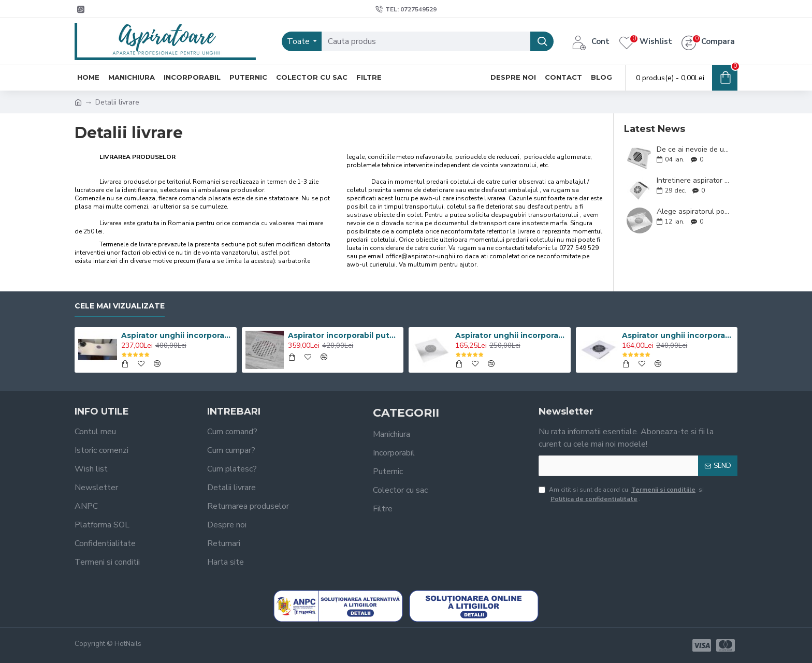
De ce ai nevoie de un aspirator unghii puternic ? (694, 149)
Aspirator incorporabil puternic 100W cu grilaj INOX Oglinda (344, 335)
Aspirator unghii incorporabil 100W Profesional (177, 335)
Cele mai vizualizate (120, 306)
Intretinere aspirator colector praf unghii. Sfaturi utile (694, 180)
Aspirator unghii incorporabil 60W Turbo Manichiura (511, 335)
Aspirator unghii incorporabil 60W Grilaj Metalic (678, 335)
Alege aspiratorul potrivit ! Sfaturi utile (694, 211)
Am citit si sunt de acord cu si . (621, 494)
